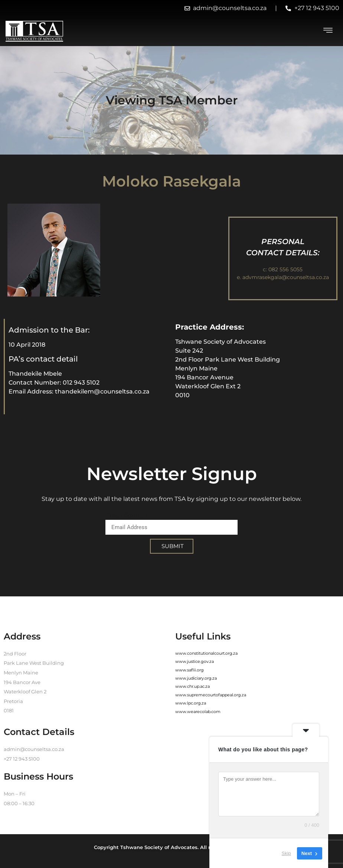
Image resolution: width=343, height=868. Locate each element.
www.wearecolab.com (198, 712)
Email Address (127, 515)
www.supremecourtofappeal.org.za (211, 695)
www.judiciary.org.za (196, 678)
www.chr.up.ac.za (192, 686)
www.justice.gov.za (195, 661)
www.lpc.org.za (191, 703)
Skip (286, 853)
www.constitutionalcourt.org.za (206, 653)
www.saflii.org (190, 670)
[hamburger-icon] (328, 31)
